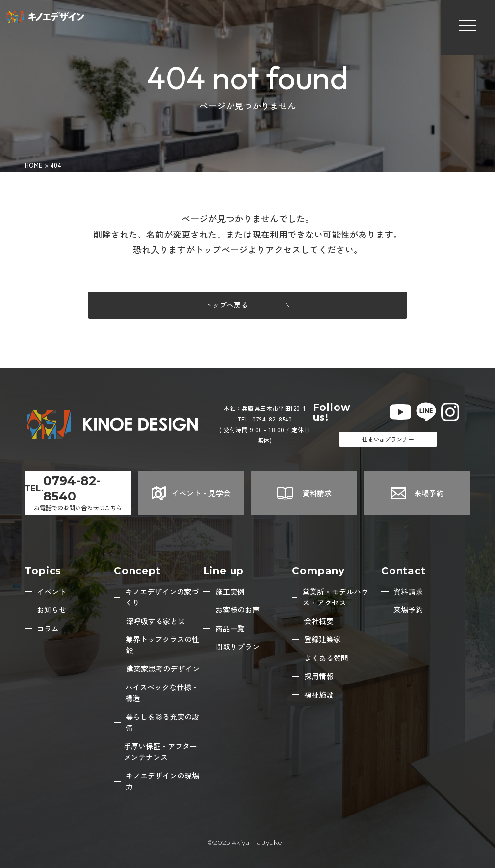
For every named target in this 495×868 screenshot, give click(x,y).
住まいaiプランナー (388, 439)
